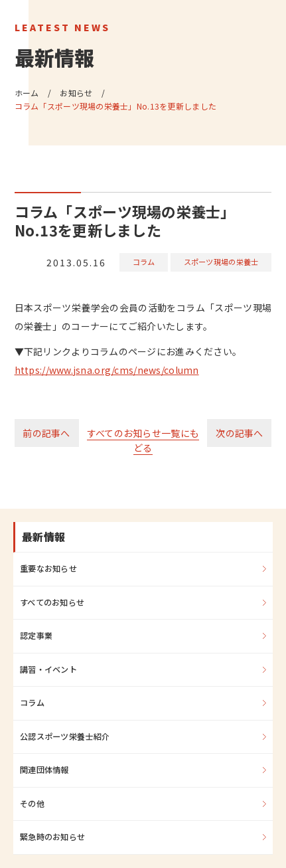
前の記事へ (46, 433)
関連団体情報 (44, 770)
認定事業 (36, 636)
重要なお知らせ (48, 568)
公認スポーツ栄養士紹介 (65, 737)
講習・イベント (48, 669)
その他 (32, 804)
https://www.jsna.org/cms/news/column (107, 370)
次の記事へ (239, 433)
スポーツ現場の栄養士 (221, 262)
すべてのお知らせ (52, 602)
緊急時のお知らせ (52, 837)
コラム (144, 262)
